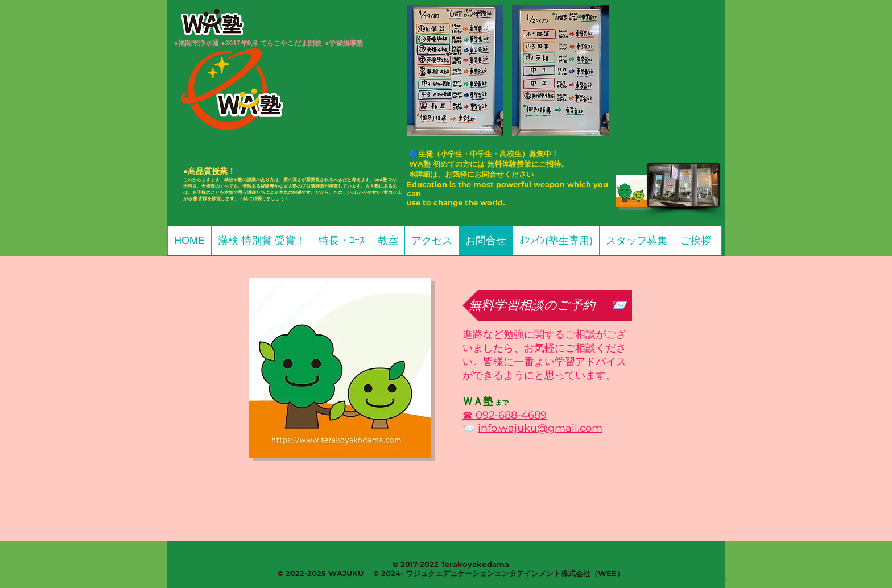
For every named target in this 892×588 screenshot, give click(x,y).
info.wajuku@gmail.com (540, 428)
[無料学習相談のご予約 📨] (547, 305)
